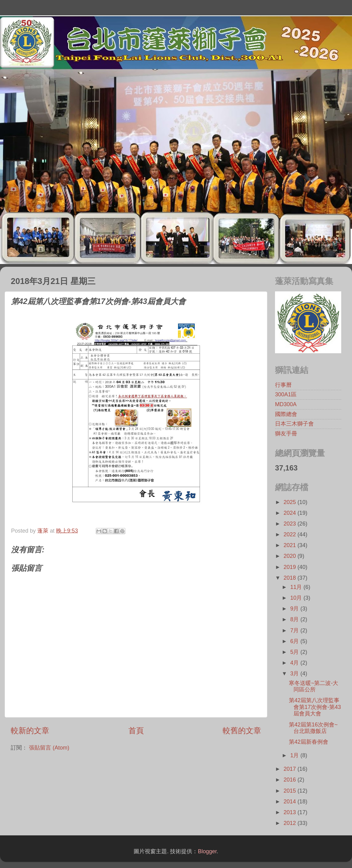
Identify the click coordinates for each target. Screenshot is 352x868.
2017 (291, 769)
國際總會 (286, 414)
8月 (295, 619)
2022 (291, 534)
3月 (295, 674)
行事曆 (283, 385)
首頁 (136, 730)
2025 (291, 502)
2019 (291, 567)
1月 (295, 755)
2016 (291, 780)
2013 (291, 812)
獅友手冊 (286, 434)
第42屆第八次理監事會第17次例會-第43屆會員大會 (315, 707)
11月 (297, 587)
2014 (291, 802)
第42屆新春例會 (309, 742)
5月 (295, 652)
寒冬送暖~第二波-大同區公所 (314, 686)
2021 (291, 545)
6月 (295, 641)
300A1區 (286, 394)
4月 (295, 663)
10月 (297, 598)
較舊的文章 (242, 730)
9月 (295, 609)
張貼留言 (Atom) (49, 748)
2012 (291, 823)
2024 (291, 513)
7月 (295, 630)
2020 (291, 556)
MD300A (286, 404)
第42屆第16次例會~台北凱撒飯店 (313, 728)
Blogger (207, 851)
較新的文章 (30, 730)
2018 (291, 578)
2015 (291, 791)
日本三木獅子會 (294, 424)
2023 (291, 524)
